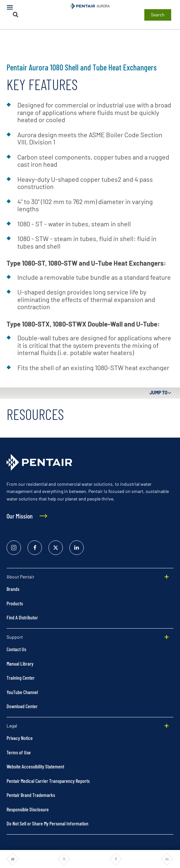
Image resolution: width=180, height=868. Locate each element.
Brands (13, 589)
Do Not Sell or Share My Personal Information (47, 823)
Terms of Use (19, 752)
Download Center (22, 706)
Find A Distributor (22, 617)
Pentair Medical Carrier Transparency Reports (48, 781)
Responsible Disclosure (28, 809)
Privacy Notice (20, 738)
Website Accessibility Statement (35, 766)
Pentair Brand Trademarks (31, 795)
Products (15, 603)
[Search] (16, 15)
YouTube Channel (22, 692)
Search (158, 15)
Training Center (21, 678)
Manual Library (20, 663)
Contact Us (16, 649)
